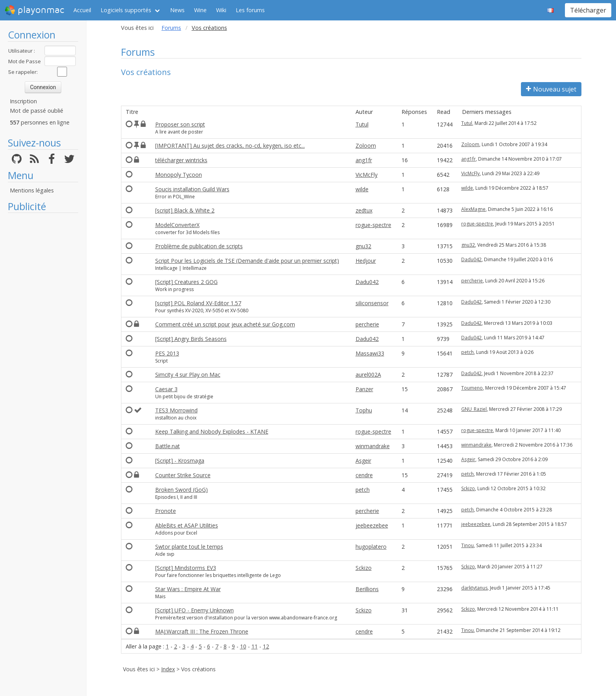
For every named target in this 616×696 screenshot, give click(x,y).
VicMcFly (367, 175)
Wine (200, 10)
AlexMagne (473, 209)
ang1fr (364, 160)
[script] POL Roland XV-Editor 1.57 (198, 303)
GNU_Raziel (474, 409)
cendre (364, 475)
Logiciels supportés (126, 10)
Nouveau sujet (551, 89)
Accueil (82, 10)
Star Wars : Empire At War (188, 589)
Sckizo (468, 488)
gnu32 (363, 246)
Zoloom (366, 146)
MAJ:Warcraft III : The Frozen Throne (202, 631)
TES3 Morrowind (176, 410)
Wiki (221, 10)
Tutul (362, 124)
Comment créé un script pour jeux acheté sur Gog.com (225, 324)
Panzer (364, 389)
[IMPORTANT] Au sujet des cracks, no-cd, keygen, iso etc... (230, 146)
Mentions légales (32, 190)
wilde (362, 189)
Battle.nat (168, 446)
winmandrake (373, 446)
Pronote (166, 511)
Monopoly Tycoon (179, 175)
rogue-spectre (373, 225)
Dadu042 (471, 259)
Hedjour (366, 261)
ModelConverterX (177, 225)
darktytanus (474, 588)
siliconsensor (372, 303)
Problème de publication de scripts (199, 246)
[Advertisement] (43, 335)
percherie (472, 281)
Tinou (467, 545)
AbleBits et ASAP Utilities (187, 525)
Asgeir (363, 461)
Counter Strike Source (183, 475)
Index (168, 669)
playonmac (34, 10)
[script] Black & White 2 (185, 210)
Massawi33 (370, 353)
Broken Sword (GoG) (181, 490)
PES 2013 (167, 353)
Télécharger (588, 10)
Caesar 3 (166, 389)
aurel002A (368, 375)
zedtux (364, 210)
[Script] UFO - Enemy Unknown (194, 610)
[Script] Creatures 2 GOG (186, 282)
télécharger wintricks (181, 160)
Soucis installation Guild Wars (192, 189)
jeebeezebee (372, 525)
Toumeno (472, 388)
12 (266, 646)
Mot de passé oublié (37, 111)
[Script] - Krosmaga (180, 461)
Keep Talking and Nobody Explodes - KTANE (212, 431)
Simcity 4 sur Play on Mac (188, 375)
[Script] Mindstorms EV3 (186, 568)
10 (243, 646)
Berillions (367, 589)
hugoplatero (371, 547)
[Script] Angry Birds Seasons (191, 339)
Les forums (250, 10)
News (177, 10)
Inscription (23, 101)
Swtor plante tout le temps (189, 547)
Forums (171, 28)
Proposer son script (180, 124)
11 (255, 646)
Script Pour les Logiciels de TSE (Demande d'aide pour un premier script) (247, 261)
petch (467, 352)
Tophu (364, 410)
